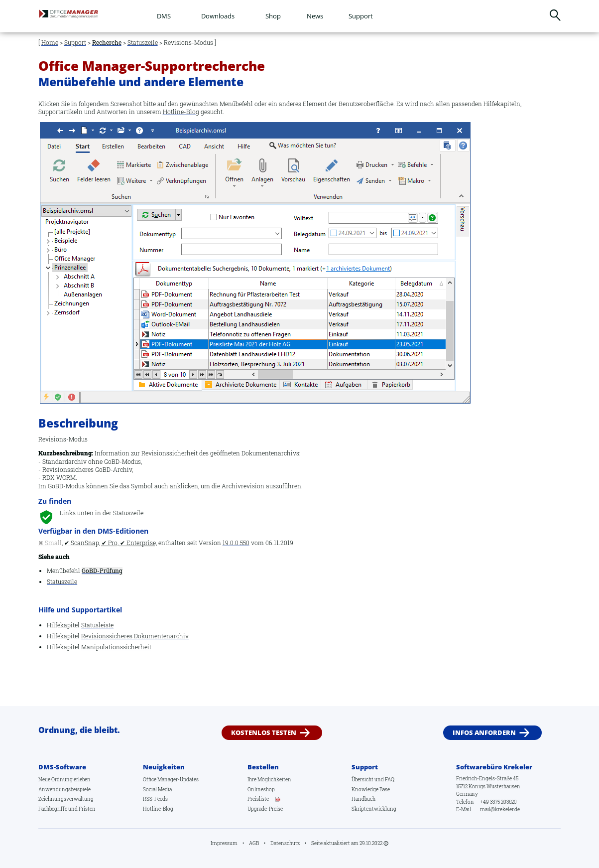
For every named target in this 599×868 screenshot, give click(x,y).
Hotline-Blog (181, 112)
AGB (254, 843)
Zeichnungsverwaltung (66, 799)
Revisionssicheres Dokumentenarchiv (135, 636)
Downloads (218, 16)
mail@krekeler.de (500, 809)
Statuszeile (143, 43)
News (315, 16)
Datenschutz (285, 843)
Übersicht (362, 779)
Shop (273, 16)
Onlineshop (261, 789)
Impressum (224, 843)
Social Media (157, 789)
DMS (164, 16)
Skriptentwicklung (374, 809)
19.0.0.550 (236, 543)
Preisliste (258, 799)
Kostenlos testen (264, 732)
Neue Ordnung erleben (64, 779)
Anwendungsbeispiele (64, 789)
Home (50, 43)
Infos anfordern (484, 732)
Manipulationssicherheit (116, 647)
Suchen (555, 15)
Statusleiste (97, 625)
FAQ (390, 779)
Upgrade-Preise (265, 809)
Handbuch (363, 799)
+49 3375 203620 (498, 802)
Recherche (107, 43)
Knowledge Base (371, 789)
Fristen (87, 809)
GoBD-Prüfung (102, 571)
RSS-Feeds (155, 799)
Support (361, 16)
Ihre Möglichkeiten (269, 779)
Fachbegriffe (53, 809)
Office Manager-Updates (171, 779)
